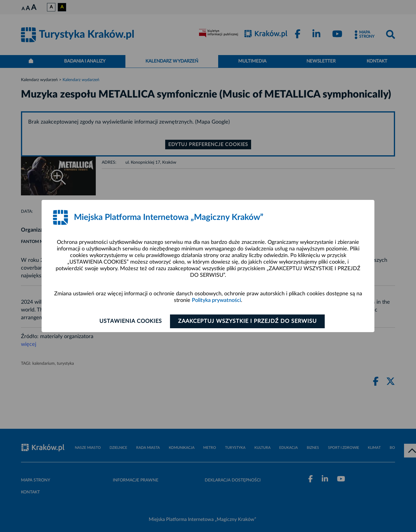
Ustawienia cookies (131, 321)
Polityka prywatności (216, 300)
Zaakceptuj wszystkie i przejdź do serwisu (247, 321)
